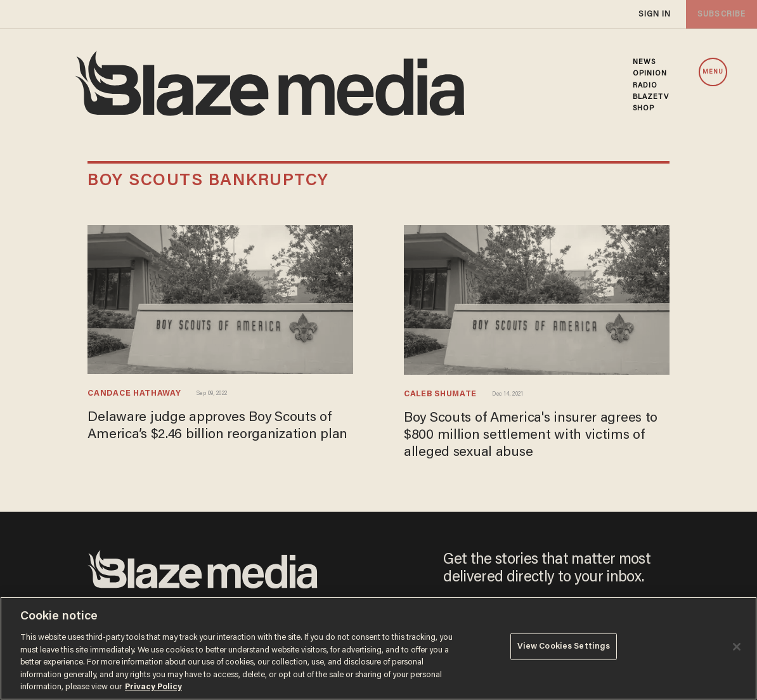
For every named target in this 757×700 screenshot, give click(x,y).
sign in (654, 14)
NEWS (644, 62)
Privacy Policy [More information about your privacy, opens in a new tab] (153, 687)
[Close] (737, 647)
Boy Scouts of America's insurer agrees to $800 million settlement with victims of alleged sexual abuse (536, 435)
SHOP (644, 108)
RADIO (645, 86)
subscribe (720, 14)
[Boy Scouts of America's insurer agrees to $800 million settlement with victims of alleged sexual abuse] (537, 298)
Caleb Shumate (442, 395)
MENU (713, 72)
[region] (378, 648)
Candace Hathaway (136, 394)
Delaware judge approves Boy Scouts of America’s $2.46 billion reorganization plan (213, 435)
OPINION (650, 74)
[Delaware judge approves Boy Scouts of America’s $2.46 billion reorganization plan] (220, 298)
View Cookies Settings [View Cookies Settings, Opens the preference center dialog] (564, 647)
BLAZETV (651, 97)
